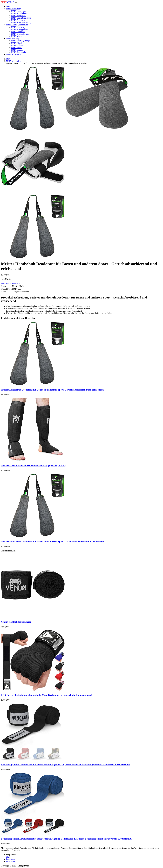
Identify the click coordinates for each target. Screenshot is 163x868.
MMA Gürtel (17, 43)
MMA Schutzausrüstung (21, 22)
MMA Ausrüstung (13, 9)
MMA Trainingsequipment (17, 25)
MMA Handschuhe (19, 11)
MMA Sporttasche (19, 52)
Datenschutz (11, 861)
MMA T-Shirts (17, 45)
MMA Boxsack (17, 27)
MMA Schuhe (17, 50)
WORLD (8, 2)
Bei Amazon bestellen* (10, 283)
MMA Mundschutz (19, 13)
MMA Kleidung (13, 38)
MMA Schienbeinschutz (21, 18)
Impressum (11, 859)
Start (8, 6)
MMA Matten (17, 36)
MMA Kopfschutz (19, 16)
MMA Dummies (18, 32)
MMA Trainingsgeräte (20, 34)
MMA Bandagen (18, 20)
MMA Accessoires (14, 54)
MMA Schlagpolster (19, 29)
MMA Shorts (17, 48)
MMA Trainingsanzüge (21, 41)
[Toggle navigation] (16, 3)
